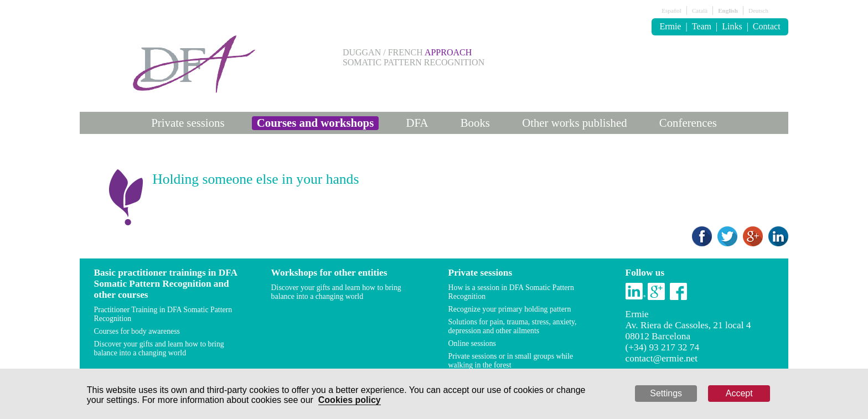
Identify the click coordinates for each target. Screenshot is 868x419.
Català (700, 11)
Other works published (574, 123)
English (728, 11)
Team (702, 26)
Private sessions (188, 123)
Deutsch (758, 11)
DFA (417, 123)
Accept (739, 393)
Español (671, 11)
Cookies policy (350, 400)
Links (732, 26)
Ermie (670, 26)
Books (475, 123)
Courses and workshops (316, 123)
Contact (767, 26)
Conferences (688, 123)
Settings (666, 393)
